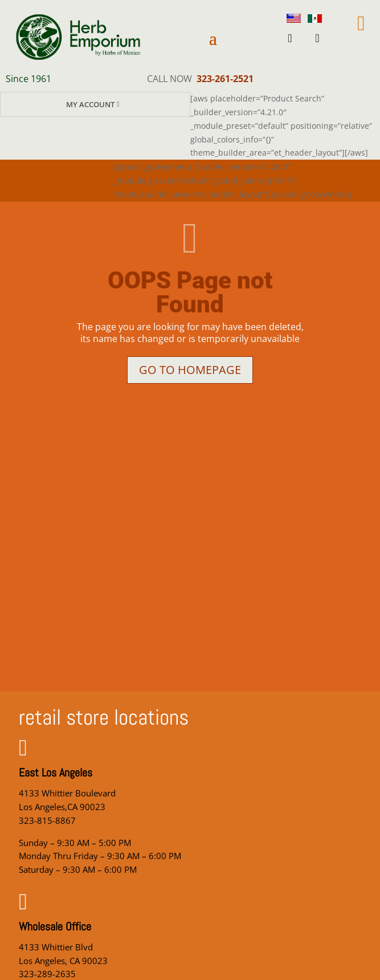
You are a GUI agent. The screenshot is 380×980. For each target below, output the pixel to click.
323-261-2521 (225, 79)
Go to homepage (190, 370)
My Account (90, 104)
